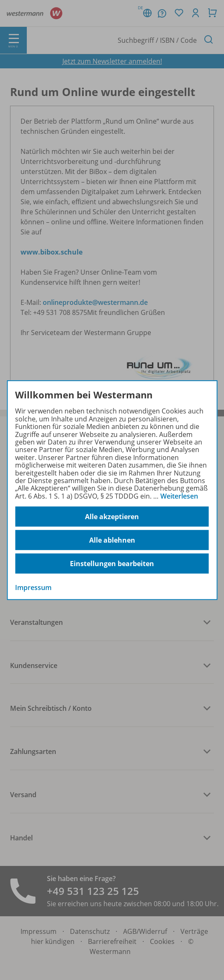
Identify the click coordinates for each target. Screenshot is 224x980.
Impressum (33, 587)
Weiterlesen (179, 496)
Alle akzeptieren (112, 517)
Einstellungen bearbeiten (112, 564)
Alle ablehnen (112, 540)
